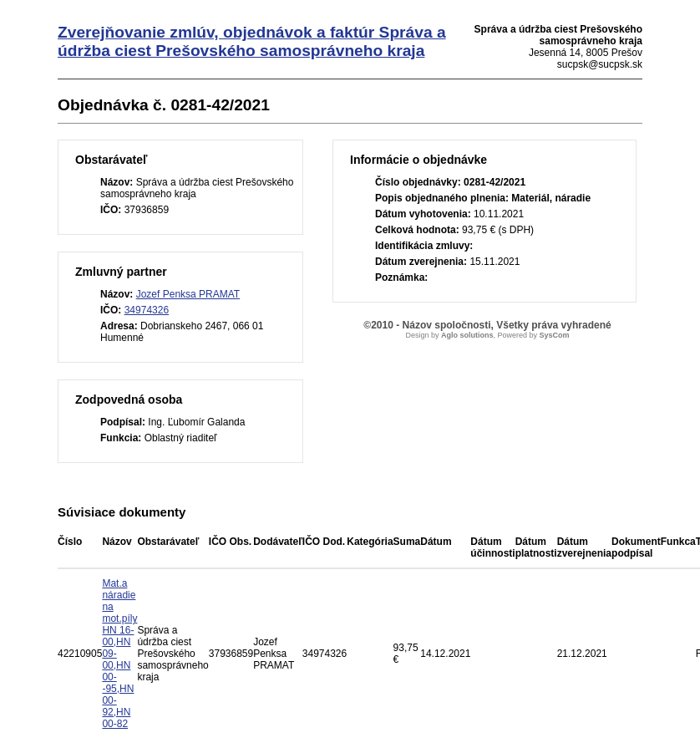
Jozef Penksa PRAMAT (188, 294)
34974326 (147, 310)
